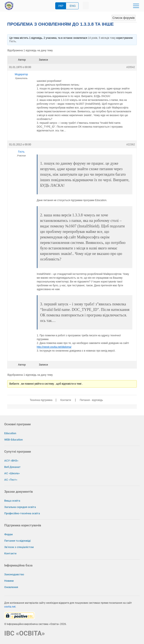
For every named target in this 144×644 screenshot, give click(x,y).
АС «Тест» (11, 480)
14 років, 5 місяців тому (102, 38)
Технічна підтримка (41, 400)
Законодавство (14, 574)
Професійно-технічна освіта (22, 513)
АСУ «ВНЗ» (11, 461)
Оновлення (11, 587)
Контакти (66, 400)
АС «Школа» (12, 473)
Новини (9, 581)
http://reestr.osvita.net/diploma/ (54, 347)
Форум (8, 534)
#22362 (131, 145)
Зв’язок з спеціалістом (19, 547)
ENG (73, 6)
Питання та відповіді (17, 541)
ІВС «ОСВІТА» (25, 633)
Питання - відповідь (91, 400)
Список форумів (124, 18)
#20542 (131, 67)
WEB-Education (13, 440)
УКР (61, 6)
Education (10, 433)
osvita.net (10, 607)
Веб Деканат (12, 467)
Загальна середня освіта (20, 507)
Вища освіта (12, 501)
